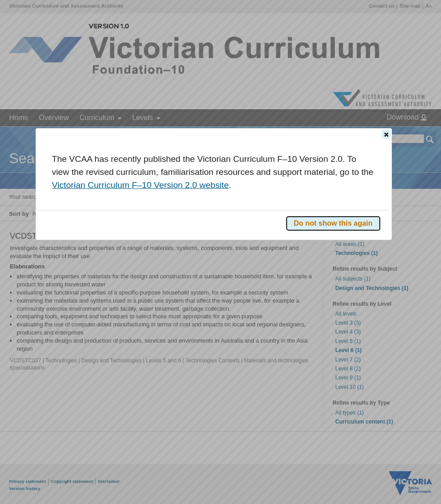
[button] (386, 134)
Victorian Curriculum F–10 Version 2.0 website (140, 185)
